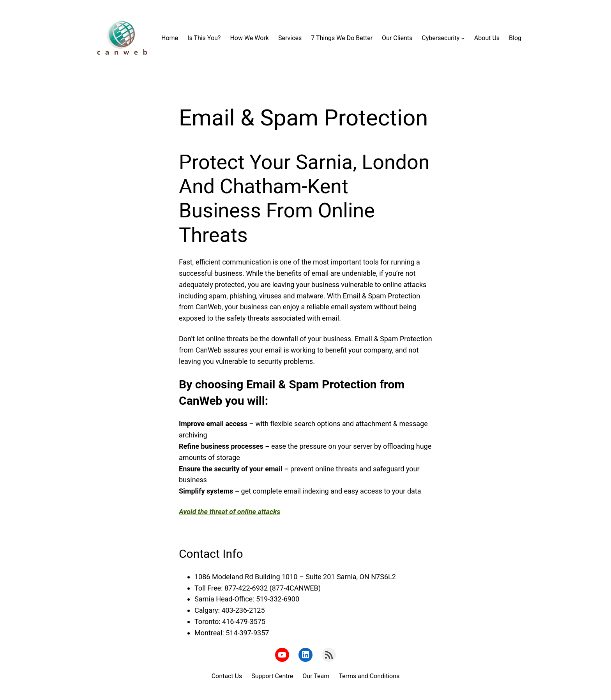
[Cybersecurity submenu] (463, 38)
